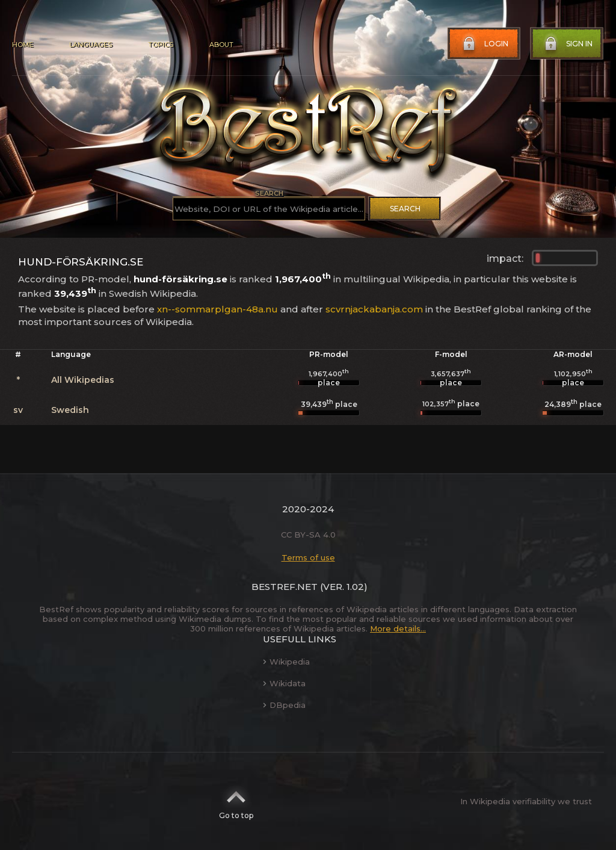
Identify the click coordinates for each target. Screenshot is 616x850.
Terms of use (308, 557)
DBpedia (284, 705)
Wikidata (284, 683)
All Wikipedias (83, 380)
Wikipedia (286, 662)
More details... (398, 628)
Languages (91, 45)
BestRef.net (285, 587)
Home (23, 45)
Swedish (70, 410)
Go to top (236, 801)
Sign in (567, 44)
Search (405, 209)
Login (484, 44)
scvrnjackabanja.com (374, 309)
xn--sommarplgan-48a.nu (217, 309)
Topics (161, 45)
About (221, 45)
